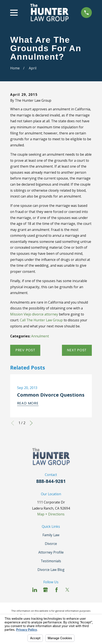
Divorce (51, 544)
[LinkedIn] (35, 590)
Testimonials (51, 561)
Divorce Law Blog (51, 570)
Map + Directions (51, 514)
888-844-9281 (51, 481)
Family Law (51, 535)
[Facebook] (57, 590)
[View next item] (31, 423)
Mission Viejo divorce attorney (34, 314)
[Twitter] (67, 590)
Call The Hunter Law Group (41, 320)
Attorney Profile (51, 552)
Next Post (77, 350)
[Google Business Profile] (45, 590)
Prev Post (25, 350)
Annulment (40, 336)
